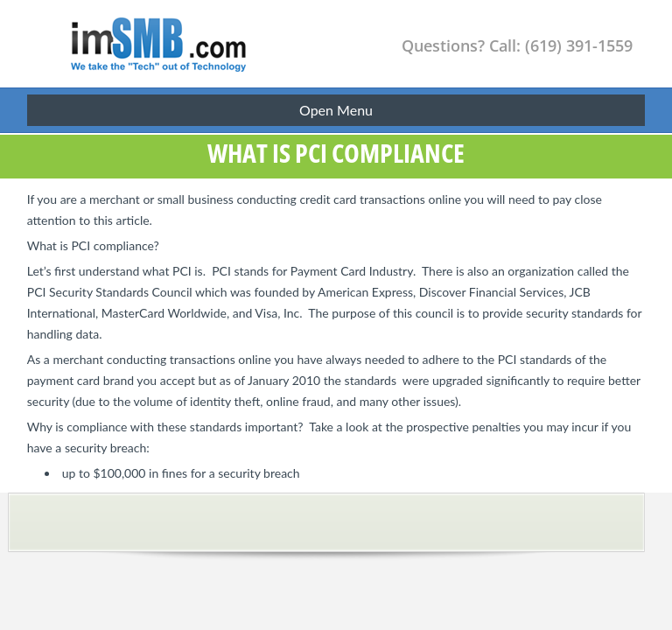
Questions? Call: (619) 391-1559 (517, 45)
